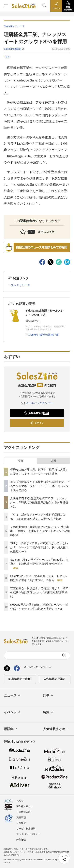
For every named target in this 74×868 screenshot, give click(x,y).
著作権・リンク (25, 806)
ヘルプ (20, 801)
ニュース (13, 696)
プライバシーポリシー (28, 834)
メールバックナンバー (37, 403)
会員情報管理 (23, 812)
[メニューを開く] (6, 6)
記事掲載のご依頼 (20, 679)
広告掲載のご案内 (54, 679)
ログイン (37, 423)
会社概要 (21, 823)
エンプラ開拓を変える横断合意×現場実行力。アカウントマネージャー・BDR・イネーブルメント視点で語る (40, 486)
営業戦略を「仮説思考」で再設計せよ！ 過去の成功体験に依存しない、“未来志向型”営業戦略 (39, 592)
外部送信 (21, 840)
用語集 (11, 729)
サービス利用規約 (26, 829)
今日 (21, 461)
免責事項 (21, 817)
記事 (48, 696)
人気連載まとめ (56, 729)
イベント (13, 712)
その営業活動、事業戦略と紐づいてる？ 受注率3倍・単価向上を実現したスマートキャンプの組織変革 (40, 531)
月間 (53, 461)
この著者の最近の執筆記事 (42, 335)
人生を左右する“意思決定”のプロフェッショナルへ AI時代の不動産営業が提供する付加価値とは (39, 502)
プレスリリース (21, 285)
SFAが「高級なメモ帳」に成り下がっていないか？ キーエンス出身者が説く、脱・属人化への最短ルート (39, 547)
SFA (7, 57)
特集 (48, 712)
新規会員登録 (36, 413)
